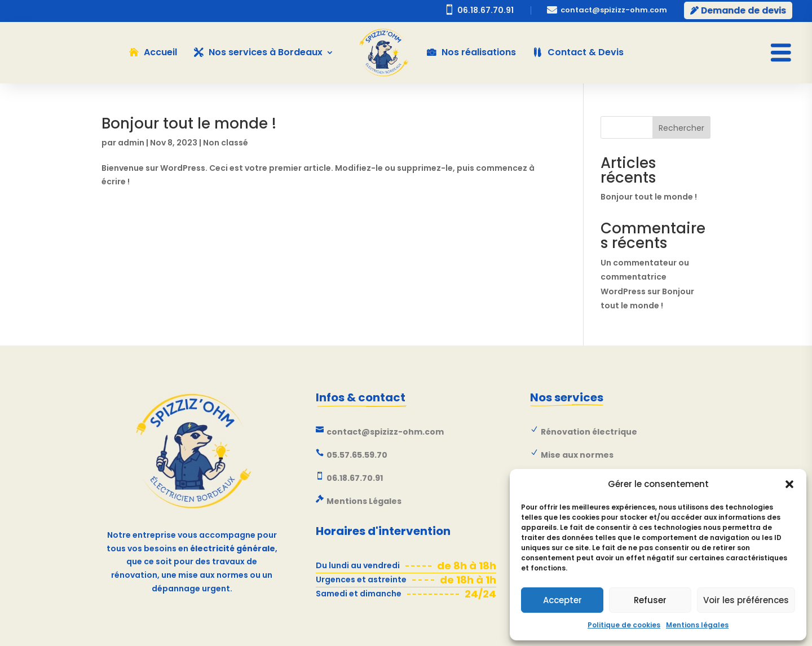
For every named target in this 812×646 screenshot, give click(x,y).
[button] (789, 484)
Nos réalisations (479, 52)
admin (131, 143)
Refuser (650, 600)
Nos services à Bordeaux (266, 52)
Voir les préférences (746, 600)
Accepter (562, 600)
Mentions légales (697, 625)
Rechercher (681, 128)
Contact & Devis (586, 52)
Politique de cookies (624, 625)
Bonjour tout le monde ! (189, 123)
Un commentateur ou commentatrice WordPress (645, 277)
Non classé (226, 143)
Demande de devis (743, 10)
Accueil (160, 52)
